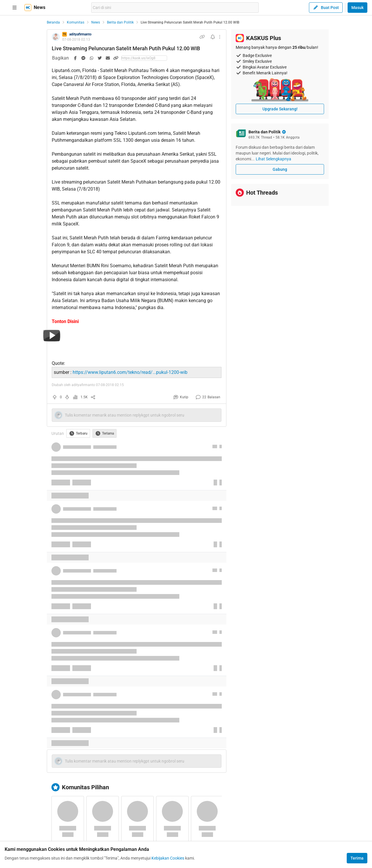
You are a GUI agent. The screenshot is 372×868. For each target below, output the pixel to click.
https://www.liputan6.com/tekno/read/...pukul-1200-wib (130, 372)
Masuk (357, 8)
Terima (357, 858)
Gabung (280, 169)
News (96, 22)
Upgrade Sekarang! (280, 109)
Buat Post (326, 8)
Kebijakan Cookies (168, 858)
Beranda (53, 22)
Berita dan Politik (120, 22)
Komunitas (76, 22)
